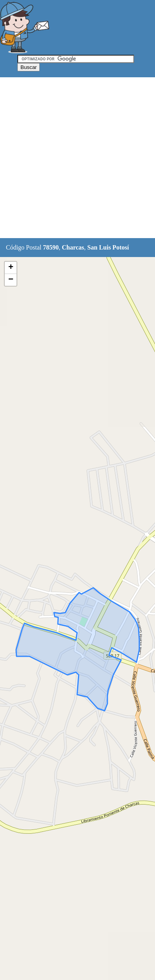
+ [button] (11, 268)
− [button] (11, 280)
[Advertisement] (77, 158)
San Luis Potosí (108, 247)
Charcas (73, 247)
